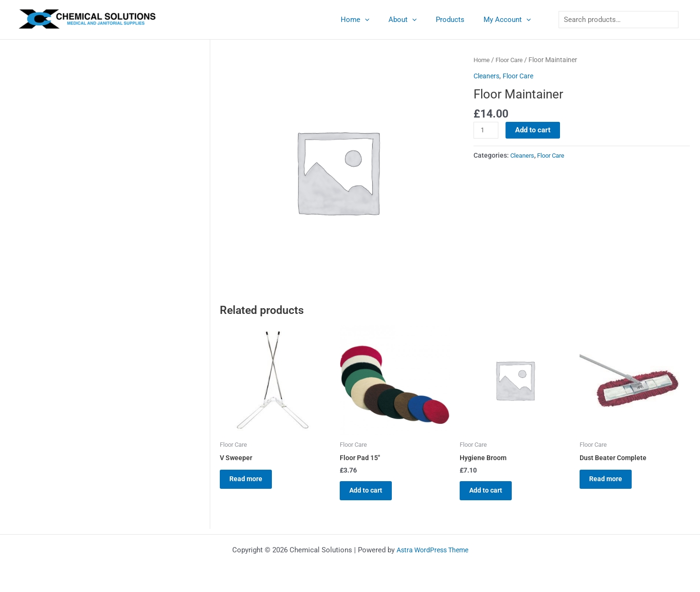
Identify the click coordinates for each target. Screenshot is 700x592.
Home (372, 20)
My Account (510, 20)
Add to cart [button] (372, 493)
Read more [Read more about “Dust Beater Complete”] (611, 482)
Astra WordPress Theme (432, 550)
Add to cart (534, 130)
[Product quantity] (486, 130)
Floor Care (512, 60)
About (415, 20)
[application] (382, 20)
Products (457, 20)
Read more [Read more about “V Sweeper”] (252, 482)
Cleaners (488, 76)
